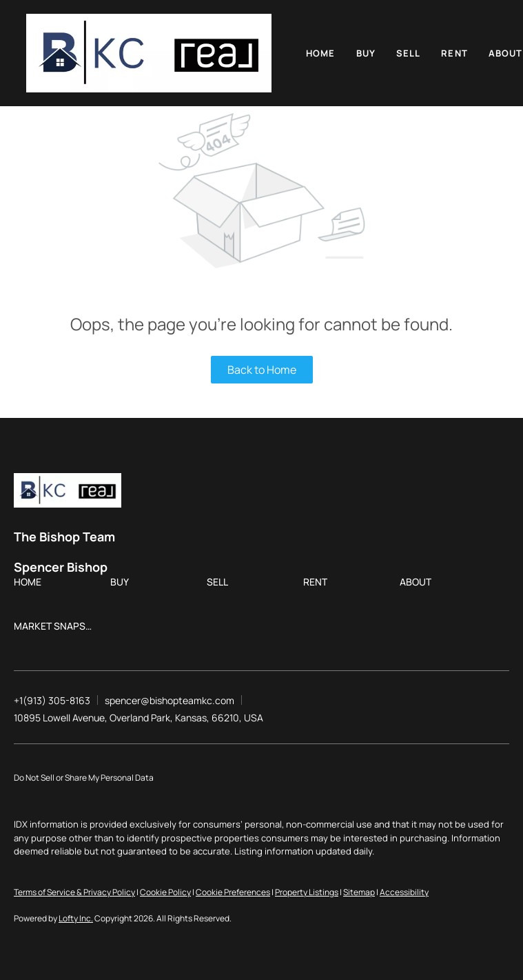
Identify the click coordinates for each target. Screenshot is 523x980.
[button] (149, 53)
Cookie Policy (165, 892)
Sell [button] (408, 53)
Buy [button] (366, 53)
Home (320, 53)
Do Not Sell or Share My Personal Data (84, 778)
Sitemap (359, 892)
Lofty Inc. (76, 918)
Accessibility (404, 892)
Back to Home (262, 370)
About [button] (506, 53)
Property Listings (307, 892)
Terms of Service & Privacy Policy (74, 892)
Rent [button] (454, 53)
